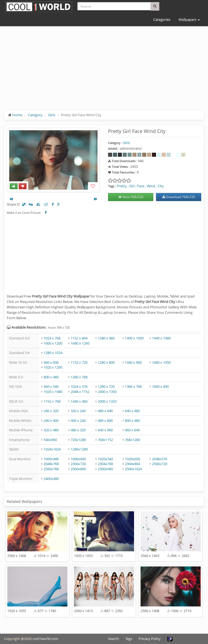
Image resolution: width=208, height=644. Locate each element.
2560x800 (78, 469)
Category (35, 115)
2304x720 (78, 464)
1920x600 (132, 459)
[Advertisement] (104, 72)
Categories (162, 19)
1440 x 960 (79, 401)
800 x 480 (51, 377)
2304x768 (105, 464)
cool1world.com (45, 639)
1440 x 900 (133, 362)
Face (141, 186)
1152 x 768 (52, 401)
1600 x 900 (160, 386)
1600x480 (51, 459)
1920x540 (105, 459)
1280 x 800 (106, 362)
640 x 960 (105, 430)
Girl (132, 186)
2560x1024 (133, 469)
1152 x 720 (79, 362)
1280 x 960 (106, 338)
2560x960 (105, 469)
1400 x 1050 (134, 338)
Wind (151, 186)
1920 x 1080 (53, 392)
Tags (129, 639)
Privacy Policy (150, 639)
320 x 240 (78, 411)
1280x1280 (79, 449)
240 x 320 (51, 411)
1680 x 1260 (80, 343)
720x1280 (78, 440)
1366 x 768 (133, 386)
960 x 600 (51, 362)
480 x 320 (78, 430)
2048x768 (51, 464)
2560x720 (160, 464)
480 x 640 (105, 411)
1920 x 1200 (53, 367)
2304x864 (132, 464)
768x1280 (132, 440)
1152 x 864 (79, 338)
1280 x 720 (106, 386)
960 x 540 (51, 386)
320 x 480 (51, 430)
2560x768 (51, 469)
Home (17, 115)
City (161, 186)
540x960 (50, 440)
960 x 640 (132, 430)
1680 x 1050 (161, 362)
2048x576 (160, 459)
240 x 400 (51, 421)
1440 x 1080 (161, 338)
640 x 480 (132, 411)
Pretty (122, 186)
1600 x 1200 (53, 343)
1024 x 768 (52, 338)
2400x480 (51, 479)
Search (113, 639)
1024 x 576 (79, 386)
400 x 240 (78, 421)
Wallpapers (189, 19)
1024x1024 (52, 449)
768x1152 (105, 440)
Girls (52, 115)
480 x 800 (105, 421)
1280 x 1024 (53, 353)
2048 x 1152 (80, 392)
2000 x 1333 (107, 401)
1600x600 (78, 459)
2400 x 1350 (107, 392)
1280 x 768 (79, 377)
